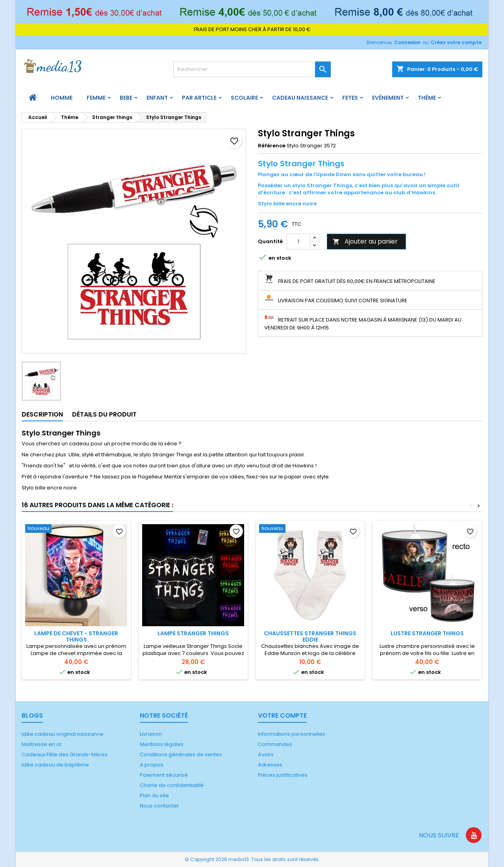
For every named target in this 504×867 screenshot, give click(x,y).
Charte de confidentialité (172, 785)
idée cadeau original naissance (63, 734)
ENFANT (157, 98)
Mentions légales (162, 744)
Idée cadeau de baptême (55, 765)
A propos (152, 765)
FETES (350, 98)
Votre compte (282, 715)
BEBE (126, 98)
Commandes (275, 744)
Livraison (151, 734)
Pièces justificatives (283, 775)
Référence (272, 146)
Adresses (270, 765)
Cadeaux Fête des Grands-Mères (65, 754)
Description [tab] (42, 414)
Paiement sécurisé (164, 775)
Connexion (407, 42)
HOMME (62, 98)
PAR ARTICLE (199, 98)
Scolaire (244, 98)
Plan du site (154, 795)
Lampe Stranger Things (193, 633)
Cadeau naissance (300, 98)
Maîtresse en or (42, 744)
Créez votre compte (456, 42)
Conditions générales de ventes (181, 754)
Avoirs (266, 754)
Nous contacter (159, 806)
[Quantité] (298, 242)
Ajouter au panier (365, 241)
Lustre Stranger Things (427, 633)
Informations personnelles (292, 734)
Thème (427, 98)
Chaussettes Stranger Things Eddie (310, 636)
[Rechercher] (252, 69)
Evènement (388, 98)
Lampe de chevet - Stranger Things (76, 636)
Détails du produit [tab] (104, 414)
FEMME (96, 98)
